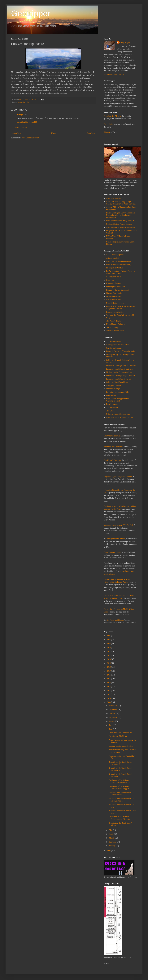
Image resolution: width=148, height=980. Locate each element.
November (113, 710)
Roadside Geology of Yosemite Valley (121, 351)
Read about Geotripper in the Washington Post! (118, 400)
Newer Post (16, 133)
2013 (109, 687)
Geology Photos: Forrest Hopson (119, 224)
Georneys (110, 280)
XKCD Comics (112, 408)
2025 (109, 640)
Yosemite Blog (112, 328)
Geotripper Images (113, 198)
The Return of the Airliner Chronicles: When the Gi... (120, 781)
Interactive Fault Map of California (120, 369)
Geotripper (31, 13)
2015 (109, 679)
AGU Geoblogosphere (115, 255)
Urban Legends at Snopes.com (118, 414)
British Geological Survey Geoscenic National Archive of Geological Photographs (121, 215)
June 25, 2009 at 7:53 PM (27, 122)
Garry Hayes (125, 43)
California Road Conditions (117, 382)
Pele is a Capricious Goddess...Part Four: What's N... (122, 794)
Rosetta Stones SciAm (115, 312)
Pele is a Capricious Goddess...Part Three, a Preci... (122, 800)
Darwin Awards (112, 404)
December (113, 706)
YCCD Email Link (114, 341)
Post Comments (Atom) (31, 138)
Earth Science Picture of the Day (119, 265)
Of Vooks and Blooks (115, 620)
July (111, 725)
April (111, 834)
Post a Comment (21, 128)
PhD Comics (111, 395)
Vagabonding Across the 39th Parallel (118, 525)
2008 (109, 851)
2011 (109, 694)
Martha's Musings (113, 389)
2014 (109, 683)
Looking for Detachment (116, 287)
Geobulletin (108, 124)
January (112, 846)
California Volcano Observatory (119, 261)
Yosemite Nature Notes (115, 331)
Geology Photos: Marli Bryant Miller (121, 227)
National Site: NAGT (115, 300)
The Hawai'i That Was (112, 460)
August (112, 721)
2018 (109, 667)
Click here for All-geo (112, 116)
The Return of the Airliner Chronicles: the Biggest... (119, 788)
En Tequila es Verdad (114, 268)
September (113, 717)
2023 (109, 648)
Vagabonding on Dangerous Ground (118, 476)
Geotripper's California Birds (118, 345)
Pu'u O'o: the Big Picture (118, 736)
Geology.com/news (114, 277)
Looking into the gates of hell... (121, 746)
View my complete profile (114, 74)
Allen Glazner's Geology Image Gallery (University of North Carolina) (121, 203)
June (111, 729)
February (113, 842)
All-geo (107, 132)
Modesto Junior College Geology (119, 372)
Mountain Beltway (113, 297)
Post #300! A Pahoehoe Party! (120, 732)
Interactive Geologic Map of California (121, 366)
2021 (109, 655)
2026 (109, 636)
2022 (109, 651)
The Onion (110, 411)
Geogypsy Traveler (114, 385)
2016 (109, 675)
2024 (109, 644)
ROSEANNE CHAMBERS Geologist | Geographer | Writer (121, 308)
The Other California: (112, 436)
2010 (109, 698)
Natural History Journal (115, 303)
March (112, 838)
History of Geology (114, 283)
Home (54, 133)
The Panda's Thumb (114, 321)
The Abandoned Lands (113, 552)
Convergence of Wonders (115, 539)
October (112, 713)
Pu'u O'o (26, 102)
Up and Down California (116, 324)
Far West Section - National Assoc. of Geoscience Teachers (121, 272)
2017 (109, 671)
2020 (109, 659)
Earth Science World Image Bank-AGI (121, 221)
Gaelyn (20, 115)
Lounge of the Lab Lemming (117, 290)
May (111, 830)
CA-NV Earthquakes (114, 348)
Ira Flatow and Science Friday (118, 392)
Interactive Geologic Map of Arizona (121, 376)
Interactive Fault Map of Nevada (119, 379)
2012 (109, 690)
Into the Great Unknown (113, 447)
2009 (109, 702)
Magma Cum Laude (114, 293)
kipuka (20, 102)
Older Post (91, 133)
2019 (109, 663)
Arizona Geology (113, 258)
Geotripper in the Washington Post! (120, 417)
